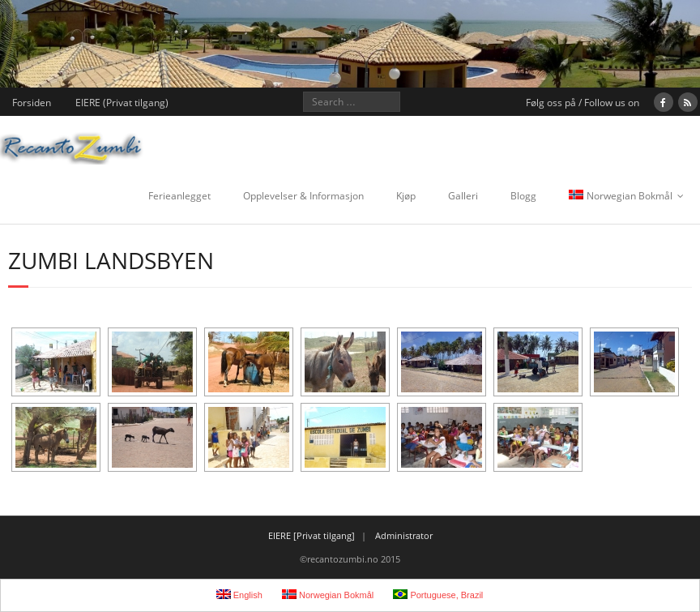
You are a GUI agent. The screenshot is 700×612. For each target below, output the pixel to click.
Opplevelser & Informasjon (303, 196)
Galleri (463, 196)
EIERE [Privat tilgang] (312, 535)
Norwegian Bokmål (621, 196)
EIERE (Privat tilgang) (122, 103)
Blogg (523, 196)
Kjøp (406, 196)
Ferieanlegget (179, 196)
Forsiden (32, 103)
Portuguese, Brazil (438, 595)
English (239, 595)
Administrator (404, 535)
